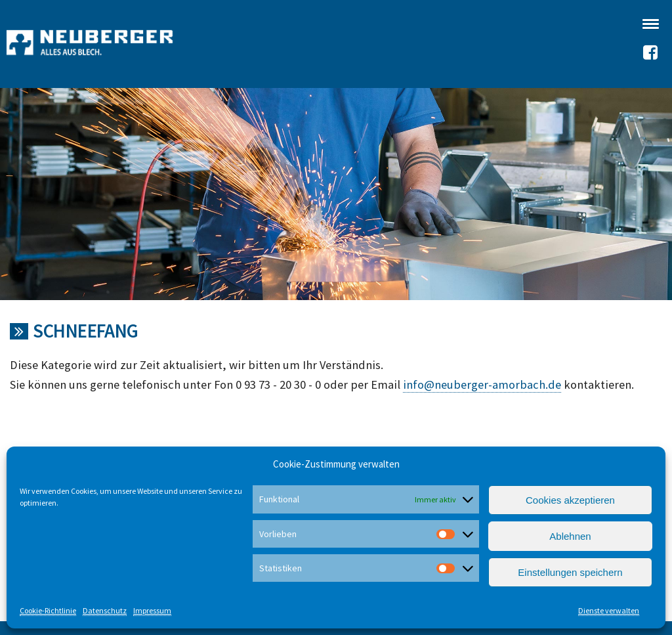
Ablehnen (570, 536)
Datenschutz (105, 610)
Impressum (152, 610)
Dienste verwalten (609, 610)
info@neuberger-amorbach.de (482, 384)
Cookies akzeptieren (570, 500)
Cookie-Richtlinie (48, 610)
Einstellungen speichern (570, 572)
